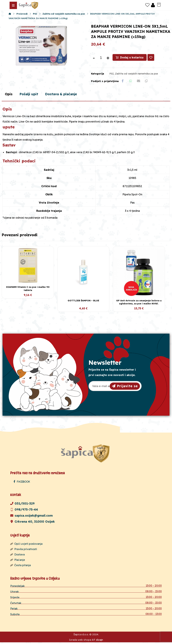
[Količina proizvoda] (101, 58)
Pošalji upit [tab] (31, 95)
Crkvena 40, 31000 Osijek (33, 523)
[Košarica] (159, 4)
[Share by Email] (140, 82)
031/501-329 (22, 505)
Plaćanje (18, 561)
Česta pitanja (20, 566)
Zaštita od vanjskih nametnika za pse (136, 74)
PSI (112, 74)
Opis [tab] (9, 95)
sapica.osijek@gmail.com (31, 517)
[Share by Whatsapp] (131, 82)
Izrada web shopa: (80, 641)
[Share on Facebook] (123, 82)
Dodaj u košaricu (132, 58)
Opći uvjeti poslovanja (26, 545)
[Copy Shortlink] (148, 82)
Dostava (17, 556)
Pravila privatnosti (24, 550)
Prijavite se (125, 387)
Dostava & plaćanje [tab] (67, 95)
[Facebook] (23, 483)
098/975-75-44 (24, 511)
